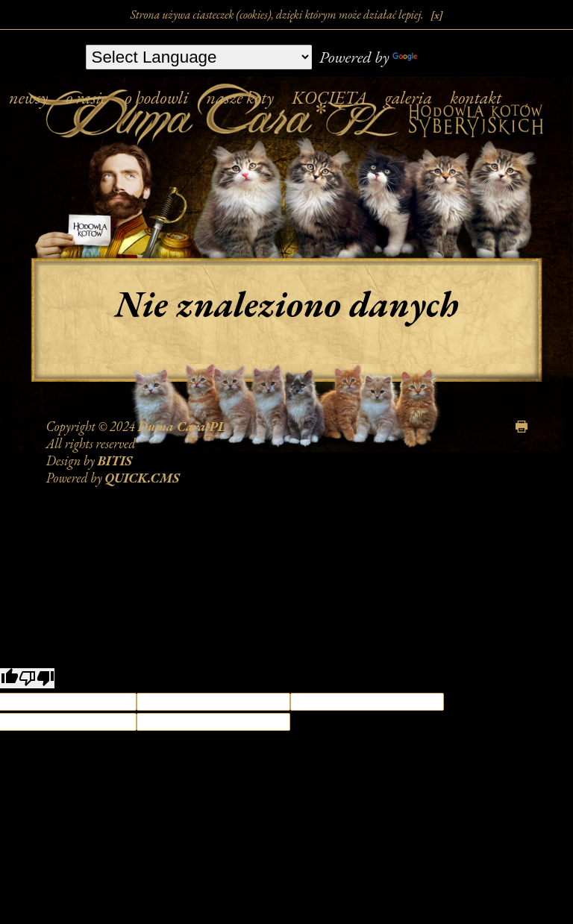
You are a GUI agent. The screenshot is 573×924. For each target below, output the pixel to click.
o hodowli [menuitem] (156, 97)
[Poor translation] (37, 678)
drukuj (522, 427)
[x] (437, 15)
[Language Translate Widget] (199, 57)
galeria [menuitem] (408, 97)
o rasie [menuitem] (86, 97)
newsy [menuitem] (28, 97)
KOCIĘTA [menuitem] (329, 97)
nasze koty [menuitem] (241, 97)
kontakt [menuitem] (476, 97)
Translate (436, 57)
